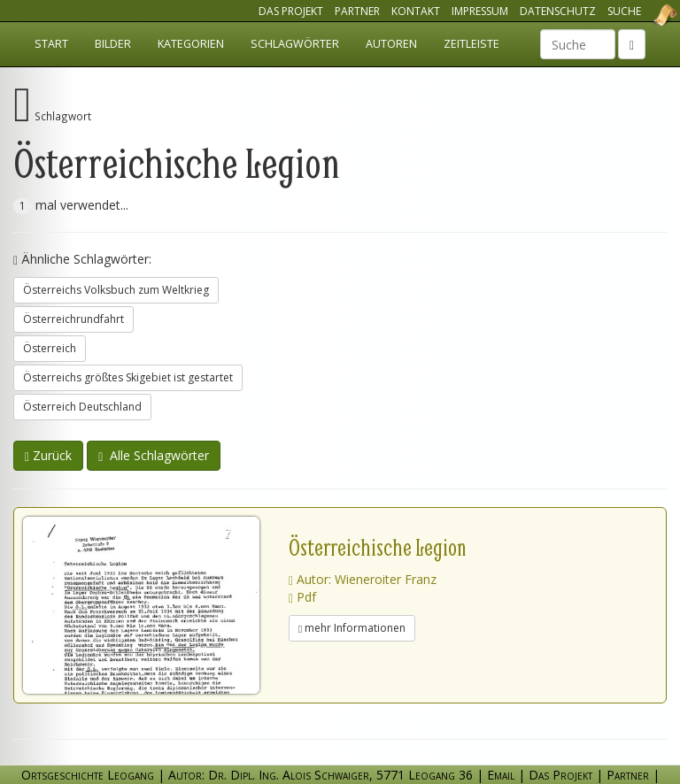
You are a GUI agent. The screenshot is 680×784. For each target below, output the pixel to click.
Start (51, 44)
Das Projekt (291, 11)
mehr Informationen (352, 628)
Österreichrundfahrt (73, 319)
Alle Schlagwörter (154, 455)
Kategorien (191, 44)
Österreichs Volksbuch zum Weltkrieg (116, 290)
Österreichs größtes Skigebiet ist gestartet (128, 377)
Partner (357, 11)
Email (501, 775)
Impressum (480, 11)
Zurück (48, 455)
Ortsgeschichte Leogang (643, 15)
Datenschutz (558, 11)
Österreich (50, 348)
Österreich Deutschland (82, 407)
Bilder (113, 44)
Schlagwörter (295, 44)
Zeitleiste (471, 44)
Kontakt (416, 11)
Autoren (391, 44)
